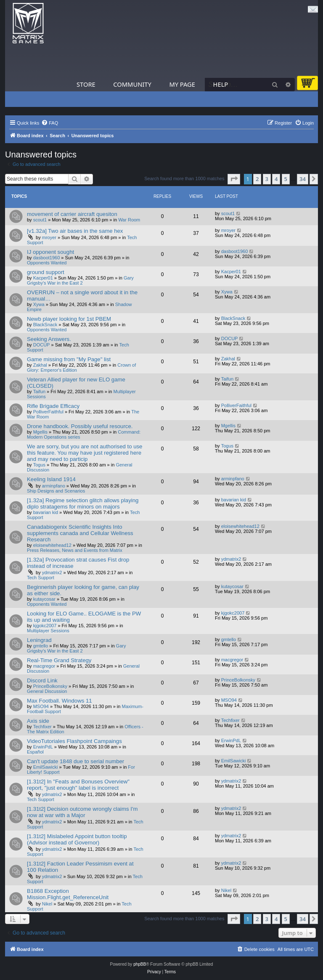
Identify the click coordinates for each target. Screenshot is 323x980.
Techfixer (42, 727)
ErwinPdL (43, 747)
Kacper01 (43, 278)
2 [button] (257, 179)
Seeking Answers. (49, 339)
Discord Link (42, 680)
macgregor (44, 666)
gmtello (41, 646)
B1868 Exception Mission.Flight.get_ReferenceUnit (68, 894)
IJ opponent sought (50, 252)
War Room (129, 220)
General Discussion (47, 691)
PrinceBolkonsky (50, 686)
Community (132, 84)
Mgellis (40, 432)
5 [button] (286, 179)
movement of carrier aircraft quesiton (72, 214)
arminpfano (54, 486)
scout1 (40, 220)
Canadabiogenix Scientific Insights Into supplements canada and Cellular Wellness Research (80, 533)
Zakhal (40, 365)
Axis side (38, 721)
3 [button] (267, 179)
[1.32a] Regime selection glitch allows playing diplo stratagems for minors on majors (83, 503)
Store (86, 84)
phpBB (140, 964)
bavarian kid (46, 512)
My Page (182, 84)
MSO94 (41, 706)
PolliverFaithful (48, 412)
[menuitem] (50, 123)
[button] (234, 179)
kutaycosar (44, 599)
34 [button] (303, 179)
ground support (46, 272)
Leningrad (39, 640)
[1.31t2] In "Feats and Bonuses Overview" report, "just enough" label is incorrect (78, 785)
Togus (39, 465)
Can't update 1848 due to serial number (75, 761)
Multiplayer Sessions (48, 631)
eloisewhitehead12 (52, 545)
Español (35, 752)
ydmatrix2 (52, 573)
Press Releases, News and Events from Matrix (75, 550)
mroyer (49, 237)
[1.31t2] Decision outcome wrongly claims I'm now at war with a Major (82, 812)
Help (221, 84)
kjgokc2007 (45, 626)
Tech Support (41, 578)
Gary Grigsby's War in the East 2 (80, 280)
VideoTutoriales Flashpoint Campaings (74, 741)
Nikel (47, 904)
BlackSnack (45, 325)
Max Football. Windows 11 (60, 701)
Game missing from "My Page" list (69, 359)
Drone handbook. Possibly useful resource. (80, 426)
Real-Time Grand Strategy (59, 660)
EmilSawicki (46, 767)
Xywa (39, 304)
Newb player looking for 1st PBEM (69, 319)
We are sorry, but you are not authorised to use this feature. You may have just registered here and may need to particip (85, 453)
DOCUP (42, 345)
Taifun (39, 391)
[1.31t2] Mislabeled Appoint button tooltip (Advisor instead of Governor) (77, 839)
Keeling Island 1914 (51, 479)
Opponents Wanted (47, 263)
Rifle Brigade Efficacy (53, 406)
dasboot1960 (47, 258)
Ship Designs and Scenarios (56, 491)
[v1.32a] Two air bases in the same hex (75, 231)
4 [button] (276, 179)
